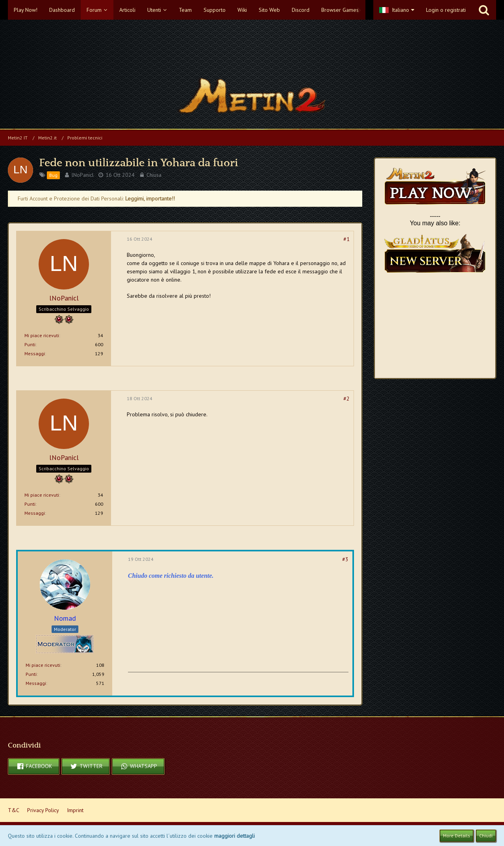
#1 (346, 239)
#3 (345, 559)
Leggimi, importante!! (150, 199)
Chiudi (486, 836)
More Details (457, 836)
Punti (30, 344)
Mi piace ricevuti (42, 335)
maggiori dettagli (234, 836)
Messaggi (35, 353)
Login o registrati (446, 10)
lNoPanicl (83, 175)
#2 (346, 399)
